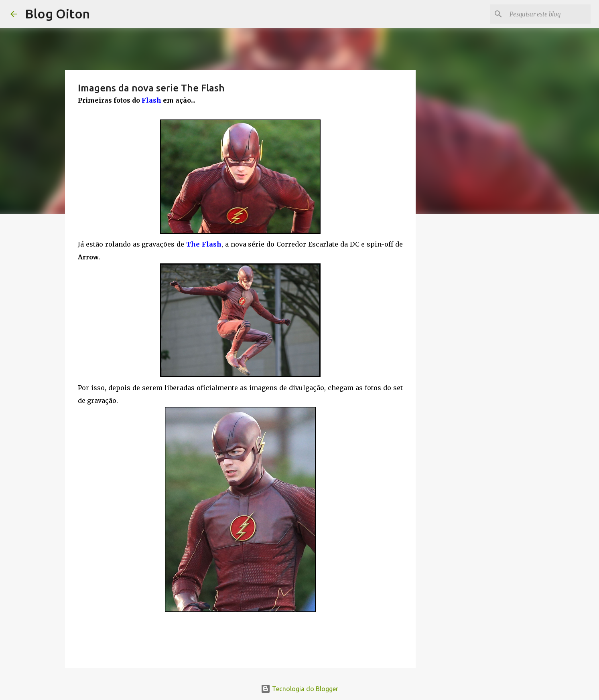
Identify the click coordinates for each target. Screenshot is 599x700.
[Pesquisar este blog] (548, 14)
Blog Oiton (57, 14)
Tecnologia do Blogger (299, 689)
